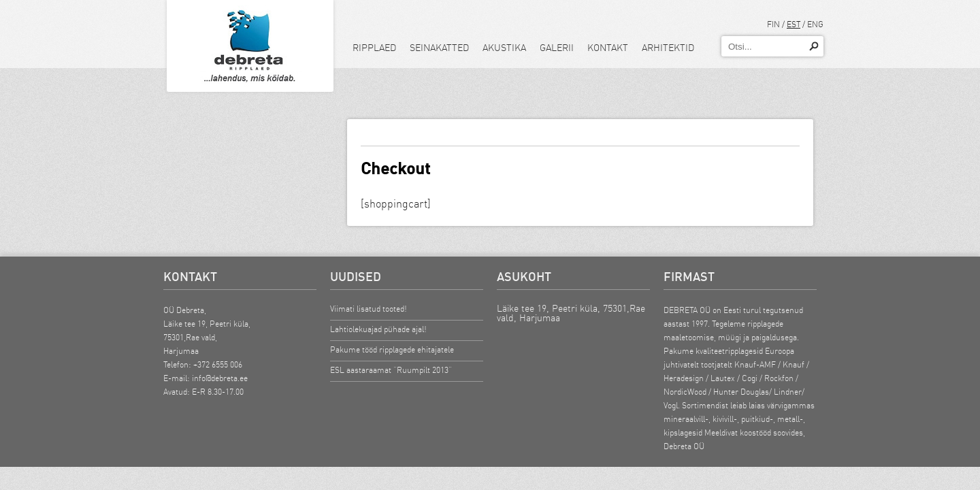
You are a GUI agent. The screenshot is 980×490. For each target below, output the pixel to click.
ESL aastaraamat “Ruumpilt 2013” (391, 370)
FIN (773, 24)
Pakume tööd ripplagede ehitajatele (392, 349)
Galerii (557, 48)
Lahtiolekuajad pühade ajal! (378, 329)
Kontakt (608, 48)
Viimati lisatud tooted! (369, 309)
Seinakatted (439, 48)
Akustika (504, 48)
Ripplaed (374, 48)
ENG (815, 24)
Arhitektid (668, 48)
